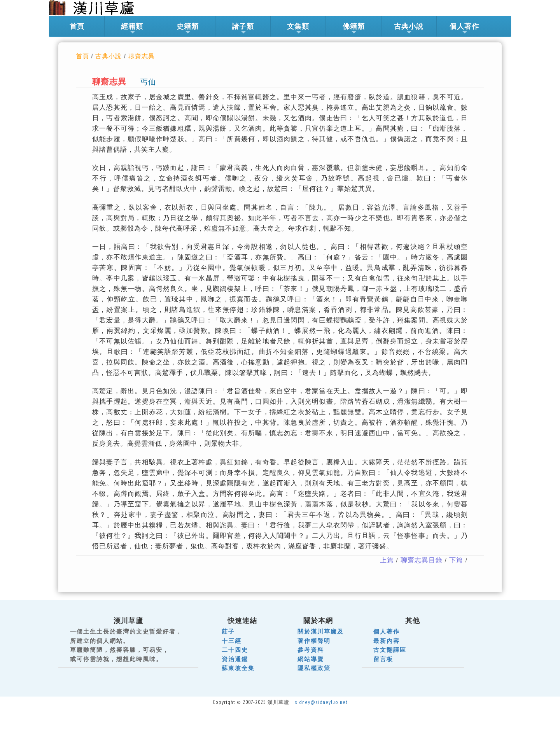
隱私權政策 (314, 668)
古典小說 (409, 29)
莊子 (228, 631)
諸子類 (243, 29)
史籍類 (188, 29)
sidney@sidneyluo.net (321, 702)
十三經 (232, 641)
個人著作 (464, 29)
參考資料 (311, 650)
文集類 (298, 29)
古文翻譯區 (390, 650)
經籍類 (132, 29)
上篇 (387, 560)
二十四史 (235, 650)
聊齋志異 (142, 56)
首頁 (77, 26)
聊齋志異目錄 (422, 560)
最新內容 (387, 641)
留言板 (383, 659)
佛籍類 (354, 29)
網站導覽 (311, 659)
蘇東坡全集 (238, 668)
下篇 (456, 560)
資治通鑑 (235, 659)
